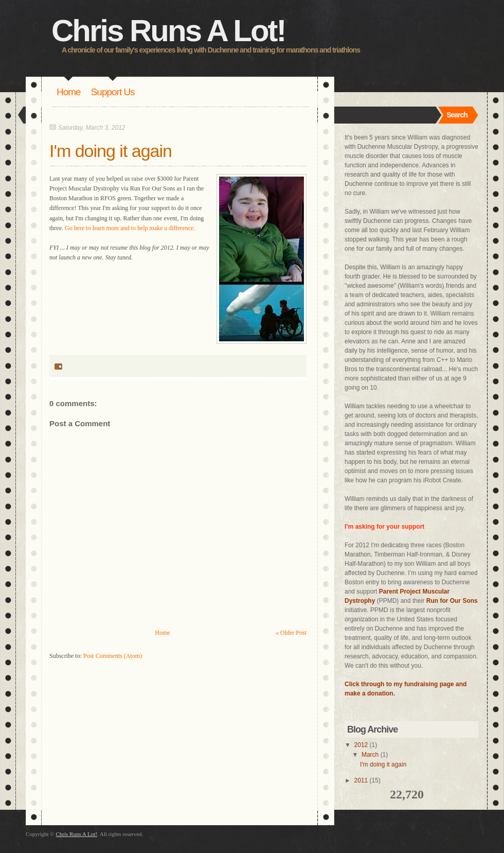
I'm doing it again (111, 151)
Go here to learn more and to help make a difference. (130, 228)
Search (457, 115)
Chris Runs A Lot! (168, 31)
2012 (361, 745)
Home (69, 92)
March (370, 755)
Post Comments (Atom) (113, 656)
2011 (361, 780)
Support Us (113, 92)
